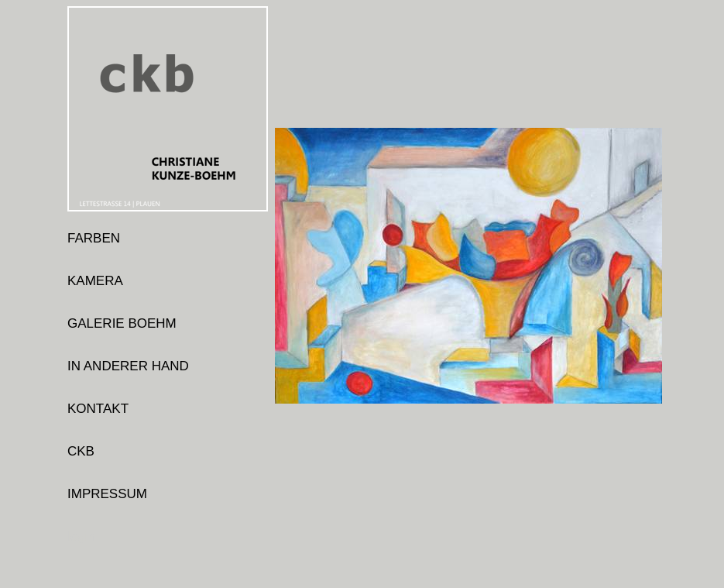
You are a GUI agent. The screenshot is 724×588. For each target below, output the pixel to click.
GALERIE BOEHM (122, 323)
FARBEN (94, 238)
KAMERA (95, 281)
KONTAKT (98, 409)
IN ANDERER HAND (128, 366)
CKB (81, 451)
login (81, 536)
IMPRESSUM (107, 494)
